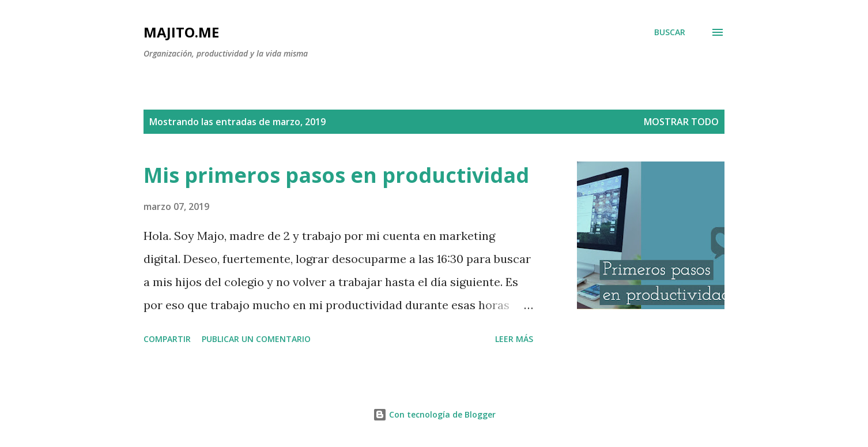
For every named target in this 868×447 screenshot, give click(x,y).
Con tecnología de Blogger (434, 414)
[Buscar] (670, 32)
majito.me (181, 32)
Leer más (514, 339)
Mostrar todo (681, 122)
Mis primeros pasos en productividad (336, 175)
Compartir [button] (167, 339)
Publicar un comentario (256, 339)
